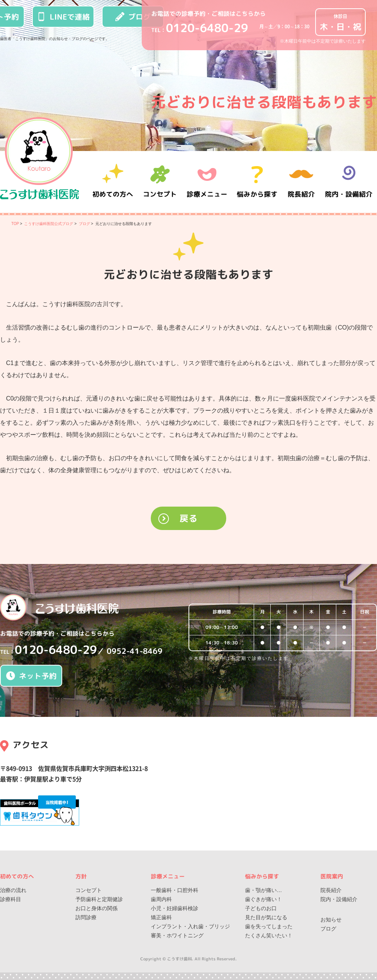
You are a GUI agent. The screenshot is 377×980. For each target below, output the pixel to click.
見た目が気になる (266, 917)
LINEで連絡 (63, 17)
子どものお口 (261, 908)
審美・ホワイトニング (177, 935)
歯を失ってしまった (269, 926)
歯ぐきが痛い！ (264, 899)
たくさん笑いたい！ (269, 935)
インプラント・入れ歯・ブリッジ (190, 926)
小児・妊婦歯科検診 (175, 908)
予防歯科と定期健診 (99, 899)
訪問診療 (86, 917)
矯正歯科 (161, 917)
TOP (15, 224)
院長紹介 (302, 182)
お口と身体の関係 (97, 908)
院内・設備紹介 (349, 182)
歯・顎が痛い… (264, 890)
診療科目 (11, 899)
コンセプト (89, 890)
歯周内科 (161, 899)
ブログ (133, 17)
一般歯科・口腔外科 (175, 890)
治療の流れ (13, 890)
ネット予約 (31, 676)
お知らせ (331, 920)
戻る (188, 518)
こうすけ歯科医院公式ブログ (49, 224)
